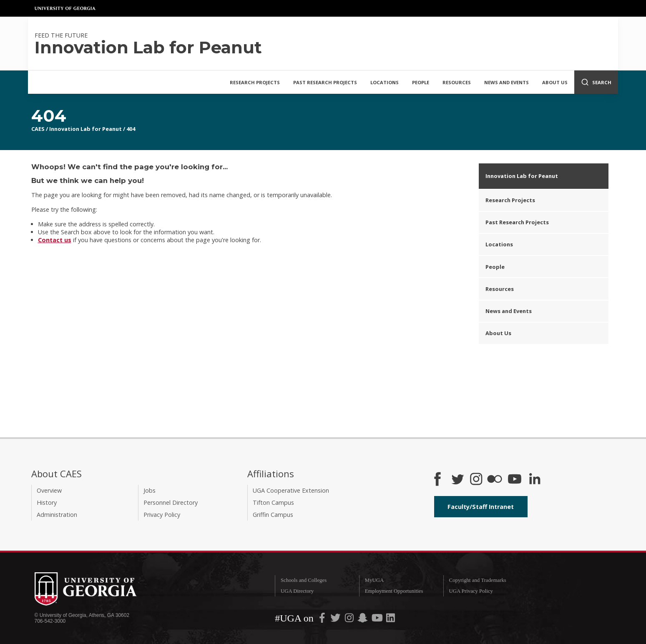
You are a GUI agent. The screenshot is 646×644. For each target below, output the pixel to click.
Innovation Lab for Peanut (85, 129)
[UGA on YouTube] (378, 619)
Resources (457, 82)
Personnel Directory (171, 502)
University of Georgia (65, 8)
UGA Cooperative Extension (291, 490)
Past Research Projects (325, 82)
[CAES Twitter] (457, 480)
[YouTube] (515, 480)
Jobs (150, 490)
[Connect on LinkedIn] (535, 480)
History (47, 502)
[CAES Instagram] (476, 480)
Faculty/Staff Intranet (481, 507)
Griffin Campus (273, 515)
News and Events (506, 82)
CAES (38, 129)
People (421, 82)
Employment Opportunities (394, 591)
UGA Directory (297, 591)
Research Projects (255, 82)
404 (131, 129)
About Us (555, 82)
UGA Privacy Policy (471, 591)
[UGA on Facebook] (323, 619)
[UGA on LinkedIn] (391, 619)
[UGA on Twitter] (336, 619)
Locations (385, 82)
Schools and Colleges (304, 580)
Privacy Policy (162, 515)
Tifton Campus (273, 502)
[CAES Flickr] (495, 480)
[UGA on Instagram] (350, 619)
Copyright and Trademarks (478, 580)
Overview (49, 490)
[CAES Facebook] (437, 480)
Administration (57, 515)
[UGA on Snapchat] (363, 619)
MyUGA (375, 580)
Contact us (55, 240)
